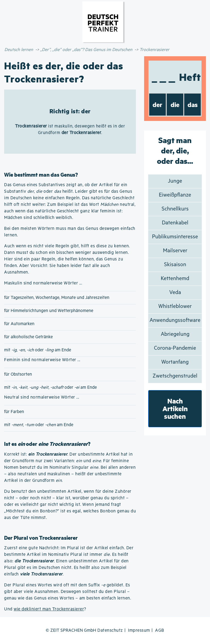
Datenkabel (175, 223)
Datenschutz (110, 630)
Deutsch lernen (19, 50)
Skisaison (175, 265)
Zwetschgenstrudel (175, 376)
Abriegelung (175, 334)
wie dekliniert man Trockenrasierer (49, 609)
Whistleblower (175, 306)
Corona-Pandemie (175, 348)
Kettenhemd (175, 279)
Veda (175, 293)
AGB (160, 630)
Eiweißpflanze (175, 195)
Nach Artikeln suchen (175, 409)
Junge (175, 181)
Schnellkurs (175, 209)
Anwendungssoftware (175, 320)
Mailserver (175, 251)
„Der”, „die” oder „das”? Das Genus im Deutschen (86, 50)
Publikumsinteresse (175, 237)
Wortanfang (175, 362)
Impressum (139, 630)
